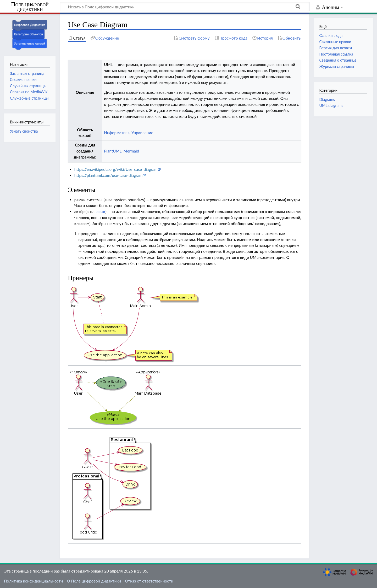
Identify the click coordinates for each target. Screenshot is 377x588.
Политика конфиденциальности (33, 581)
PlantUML (113, 151)
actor (101, 211)
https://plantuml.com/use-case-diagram (109, 175)
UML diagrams (331, 105)
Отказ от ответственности (149, 581)
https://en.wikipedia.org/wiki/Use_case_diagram (116, 169)
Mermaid (131, 151)
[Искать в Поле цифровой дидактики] (185, 7)
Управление (142, 133)
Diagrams (327, 99)
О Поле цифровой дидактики (94, 581)
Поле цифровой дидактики (30, 7)
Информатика (117, 133)
